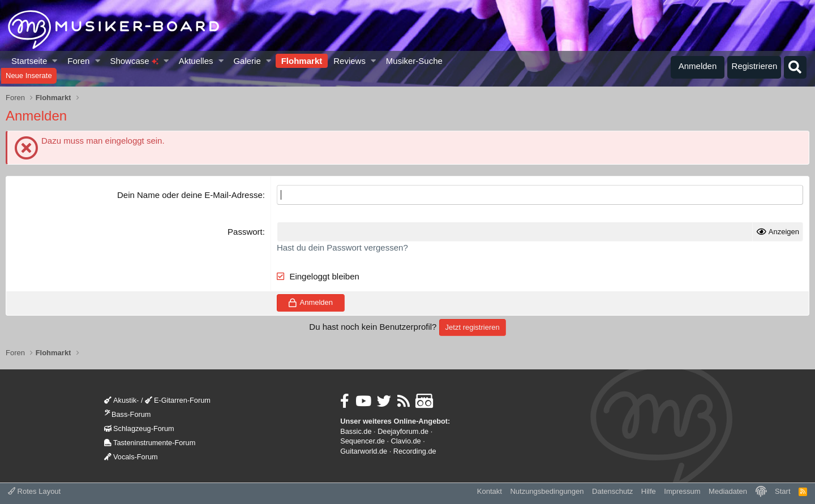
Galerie (247, 61)
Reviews (349, 61)
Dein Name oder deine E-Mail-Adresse (190, 195)
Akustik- (121, 400)
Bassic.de (356, 431)
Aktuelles (196, 61)
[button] (55, 61)
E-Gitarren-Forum (178, 400)
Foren (78, 61)
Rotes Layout (34, 491)
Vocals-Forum (131, 457)
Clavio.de (406, 441)
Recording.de (415, 451)
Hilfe (649, 491)
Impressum (682, 491)
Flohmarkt (302, 61)
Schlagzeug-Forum (139, 428)
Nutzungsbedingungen (547, 491)
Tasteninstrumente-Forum (150, 443)
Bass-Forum (127, 414)
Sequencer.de (363, 441)
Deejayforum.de (403, 431)
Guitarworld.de (364, 451)
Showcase (134, 61)
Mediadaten (728, 491)
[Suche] (795, 67)
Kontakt (490, 491)
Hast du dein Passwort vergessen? (342, 247)
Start (782, 491)
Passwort (245, 232)
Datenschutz (612, 491)
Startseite (29, 61)
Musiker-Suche (414, 61)
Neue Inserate (29, 76)
